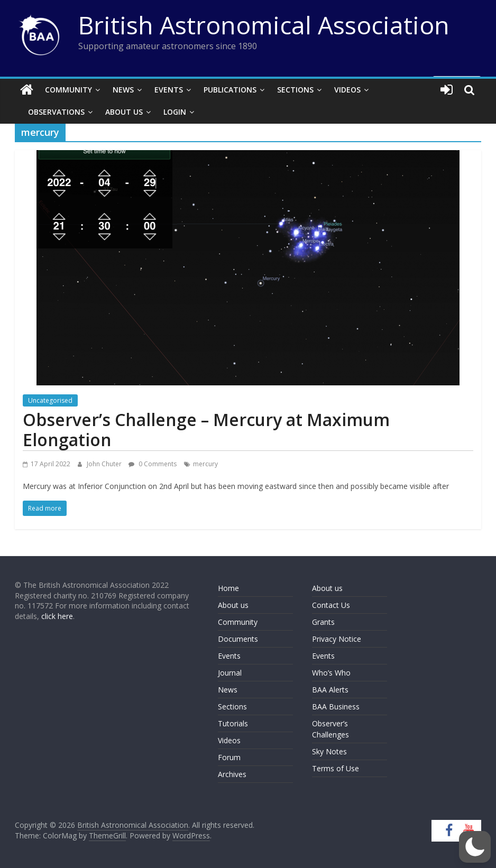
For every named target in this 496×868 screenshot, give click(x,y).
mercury (205, 464)
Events (169, 90)
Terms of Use (336, 768)
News (123, 90)
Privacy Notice (337, 639)
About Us (124, 112)
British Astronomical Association (264, 25)
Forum (229, 757)
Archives (232, 774)
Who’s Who (331, 673)
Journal (230, 673)
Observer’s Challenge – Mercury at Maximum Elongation (206, 430)
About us (233, 605)
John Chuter (105, 464)
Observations (56, 112)
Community (68, 90)
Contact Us (331, 605)
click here (57, 616)
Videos (347, 90)
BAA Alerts (330, 690)
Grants (323, 622)
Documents (238, 639)
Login (175, 112)
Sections (295, 90)
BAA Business (336, 707)
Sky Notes (329, 751)
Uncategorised (50, 400)
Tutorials (233, 723)
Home (228, 588)
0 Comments (153, 464)
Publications (230, 90)
